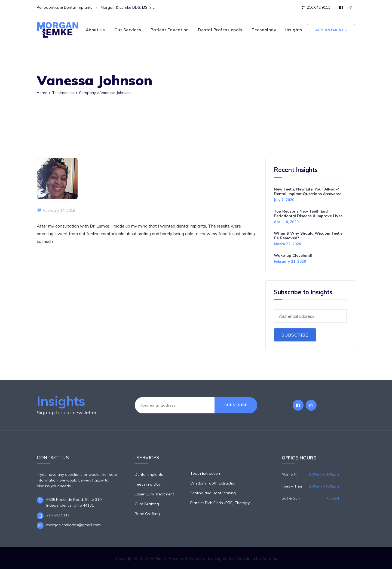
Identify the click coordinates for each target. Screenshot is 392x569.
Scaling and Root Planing (213, 493)
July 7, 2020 (284, 200)
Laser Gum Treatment (154, 494)
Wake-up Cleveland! (293, 255)
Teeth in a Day (148, 484)
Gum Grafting (147, 504)
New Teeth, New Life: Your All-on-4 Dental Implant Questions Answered (308, 191)
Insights (294, 30)
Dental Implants (149, 474)
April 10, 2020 (286, 222)
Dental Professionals (220, 30)
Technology (264, 30)
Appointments (331, 30)
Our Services (128, 30)
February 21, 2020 (290, 261)
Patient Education (170, 30)
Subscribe (295, 335)
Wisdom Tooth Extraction (213, 483)
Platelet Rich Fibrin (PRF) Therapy (220, 503)
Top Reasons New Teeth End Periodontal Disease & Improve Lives (308, 214)
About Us (95, 30)
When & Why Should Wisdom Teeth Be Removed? (308, 236)
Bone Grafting (147, 514)
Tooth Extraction (205, 473)
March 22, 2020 (287, 244)
